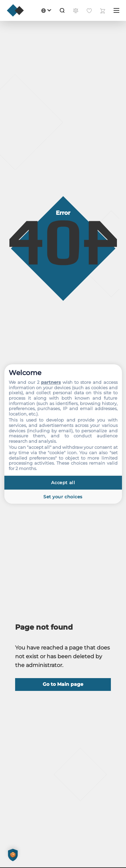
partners (51, 382)
